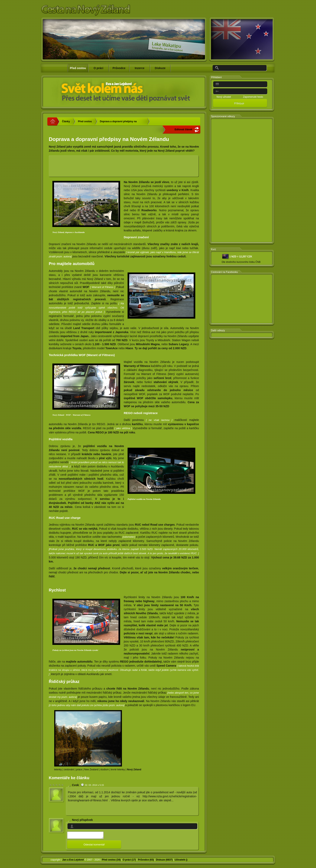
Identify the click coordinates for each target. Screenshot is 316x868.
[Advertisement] (124, 166)
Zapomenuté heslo (253, 97)
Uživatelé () (181, 861)
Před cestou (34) (111, 861)
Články (66, 121)
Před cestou (85, 121)
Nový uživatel (224, 97)
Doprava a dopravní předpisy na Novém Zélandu (118, 123)
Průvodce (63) (146, 861)
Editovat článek (183, 129)
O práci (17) (129, 861)
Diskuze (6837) (164, 861)
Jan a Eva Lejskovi (73, 861)
